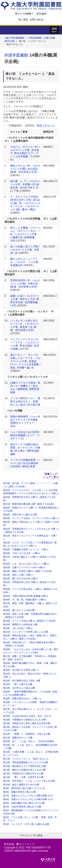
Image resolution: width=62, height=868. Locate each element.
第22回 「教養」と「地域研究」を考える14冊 (27, 734)
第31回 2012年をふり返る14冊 (19, 688)
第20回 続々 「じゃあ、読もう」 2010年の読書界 (29, 741)
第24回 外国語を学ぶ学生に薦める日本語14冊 (27, 723)
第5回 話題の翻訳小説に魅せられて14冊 (24, 803)
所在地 (10, 844)
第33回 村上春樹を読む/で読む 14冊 (22, 681)
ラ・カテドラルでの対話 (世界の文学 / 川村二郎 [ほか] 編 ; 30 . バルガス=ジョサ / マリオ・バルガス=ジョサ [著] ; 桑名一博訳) (25, 203)
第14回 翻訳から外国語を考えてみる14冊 (24, 770)
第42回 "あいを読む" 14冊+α (18, 628)
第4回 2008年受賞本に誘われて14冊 (22, 807)
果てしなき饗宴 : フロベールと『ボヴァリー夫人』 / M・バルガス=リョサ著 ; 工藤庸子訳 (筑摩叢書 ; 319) (25, 234)
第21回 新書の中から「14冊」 (19, 738)
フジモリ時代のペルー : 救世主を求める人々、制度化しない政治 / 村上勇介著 (25, 401)
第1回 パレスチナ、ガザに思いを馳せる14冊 (26, 824)
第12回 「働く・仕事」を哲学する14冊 (23, 777)
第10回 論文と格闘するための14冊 (21, 785)
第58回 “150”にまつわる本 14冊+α (22, 553)
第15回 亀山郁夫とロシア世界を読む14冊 (24, 766)
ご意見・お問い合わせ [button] (31, 20)
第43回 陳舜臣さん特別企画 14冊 (20, 625)
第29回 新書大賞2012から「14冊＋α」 (23, 699)
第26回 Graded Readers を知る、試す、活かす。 (28, 716)
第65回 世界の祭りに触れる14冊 (20, 515)
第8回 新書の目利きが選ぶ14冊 (19, 792)
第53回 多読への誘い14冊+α (18, 575)
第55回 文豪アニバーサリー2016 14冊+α (24, 567)
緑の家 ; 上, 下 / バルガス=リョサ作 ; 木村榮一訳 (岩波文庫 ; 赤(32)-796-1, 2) (25, 184)
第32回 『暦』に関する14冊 (18, 684)
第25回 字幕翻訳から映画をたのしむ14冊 (24, 720)
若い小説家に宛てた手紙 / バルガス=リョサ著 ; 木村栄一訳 (25, 250)
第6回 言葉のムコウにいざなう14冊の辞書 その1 (28, 799)
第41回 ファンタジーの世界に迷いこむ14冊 (26, 632)
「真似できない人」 (46, 126)
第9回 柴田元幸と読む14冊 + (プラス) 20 (24, 788)
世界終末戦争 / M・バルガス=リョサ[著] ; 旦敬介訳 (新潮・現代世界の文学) (25, 284)
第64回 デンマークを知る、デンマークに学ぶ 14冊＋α (31, 518)
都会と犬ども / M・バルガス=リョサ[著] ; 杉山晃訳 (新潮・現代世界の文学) (25, 169)
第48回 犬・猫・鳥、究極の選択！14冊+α (25, 600)
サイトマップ (27, 844)
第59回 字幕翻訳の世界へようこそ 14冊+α (26, 550)
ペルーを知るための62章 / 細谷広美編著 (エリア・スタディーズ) (25, 435)
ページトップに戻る (31, 835)
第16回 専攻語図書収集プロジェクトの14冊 (26, 762)
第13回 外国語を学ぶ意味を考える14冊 (23, 774)
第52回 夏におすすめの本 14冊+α (21, 579)
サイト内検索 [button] (24, 14)
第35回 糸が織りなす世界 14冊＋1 (21, 670)
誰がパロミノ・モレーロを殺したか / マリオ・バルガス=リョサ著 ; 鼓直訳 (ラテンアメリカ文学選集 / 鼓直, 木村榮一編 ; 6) (25, 361)
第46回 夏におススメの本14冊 (19, 610)
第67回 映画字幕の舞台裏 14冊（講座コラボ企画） (29, 504)
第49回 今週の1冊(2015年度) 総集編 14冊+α (26, 596)
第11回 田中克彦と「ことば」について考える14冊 (29, 781)
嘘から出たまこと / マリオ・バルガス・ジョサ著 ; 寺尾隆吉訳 (25, 262)
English (42, 14)
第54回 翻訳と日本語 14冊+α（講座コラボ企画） (28, 571)
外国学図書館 (16, 55)
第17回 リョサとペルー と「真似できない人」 (27, 759)
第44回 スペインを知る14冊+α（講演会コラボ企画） (30, 621)
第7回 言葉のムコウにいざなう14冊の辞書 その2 (28, 796)
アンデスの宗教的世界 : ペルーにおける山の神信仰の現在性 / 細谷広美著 (25, 463)
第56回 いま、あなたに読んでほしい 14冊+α (26, 564)
